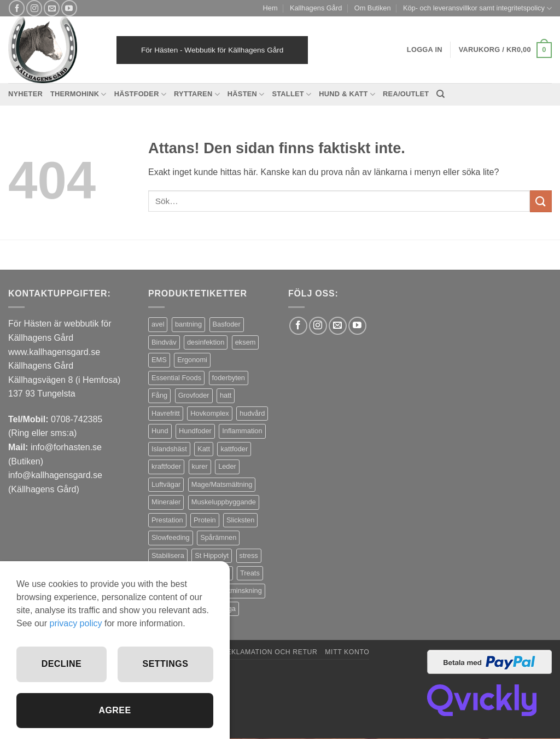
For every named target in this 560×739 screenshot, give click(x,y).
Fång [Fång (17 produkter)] (159, 395)
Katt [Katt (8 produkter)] (204, 449)
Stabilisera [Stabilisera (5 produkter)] (168, 555)
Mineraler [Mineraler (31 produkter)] (166, 502)
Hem (270, 8)
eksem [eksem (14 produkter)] (246, 342)
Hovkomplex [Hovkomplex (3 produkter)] (209, 413)
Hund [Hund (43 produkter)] (160, 431)
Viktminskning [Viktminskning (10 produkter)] (240, 590)
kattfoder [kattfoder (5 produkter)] (234, 449)
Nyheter (25, 94)
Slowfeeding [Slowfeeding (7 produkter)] (171, 537)
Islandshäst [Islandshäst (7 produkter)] (169, 449)
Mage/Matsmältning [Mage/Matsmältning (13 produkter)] (222, 484)
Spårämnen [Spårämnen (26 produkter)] (218, 537)
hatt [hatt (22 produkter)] (226, 395)
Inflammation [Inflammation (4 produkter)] (242, 431)
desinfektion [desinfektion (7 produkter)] (206, 342)
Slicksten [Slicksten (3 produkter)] (240, 520)
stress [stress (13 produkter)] (249, 555)
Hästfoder (140, 94)
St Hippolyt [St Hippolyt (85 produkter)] (212, 555)
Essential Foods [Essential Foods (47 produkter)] (176, 378)
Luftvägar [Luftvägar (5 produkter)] (166, 484)
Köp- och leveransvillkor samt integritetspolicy (477, 8)
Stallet (291, 94)
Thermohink (78, 94)
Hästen (246, 94)
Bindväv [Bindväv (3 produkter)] (164, 342)
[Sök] (441, 94)
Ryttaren (197, 94)
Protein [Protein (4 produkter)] (205, 520)
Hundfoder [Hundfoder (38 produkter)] (195, 431)
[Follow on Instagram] (34, 8)
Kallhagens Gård (316, 8)
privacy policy (75, 623)
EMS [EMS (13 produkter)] (159, 360)
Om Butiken (373, 8)
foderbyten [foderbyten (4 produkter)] (229, 378)
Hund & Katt (347, 94)
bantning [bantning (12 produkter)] (188, 324)
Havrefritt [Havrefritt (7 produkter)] (166, 413)
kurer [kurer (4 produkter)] (200, 466)
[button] (505, 50)
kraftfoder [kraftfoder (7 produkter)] (166, 466)
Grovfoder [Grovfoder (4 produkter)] (194, 395)
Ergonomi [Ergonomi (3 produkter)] (192, 360)
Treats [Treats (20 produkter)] (250, 573)
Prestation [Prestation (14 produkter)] (167, 520)
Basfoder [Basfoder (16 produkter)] (227, 324)
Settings (166, 664)
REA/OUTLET (406, 94)
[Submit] (541, 201)
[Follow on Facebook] (17, 8)
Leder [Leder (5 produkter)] (227, 466)
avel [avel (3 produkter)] (158, 324)
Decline (62, 664)
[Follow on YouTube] (69, 8)
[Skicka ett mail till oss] (52, 8)
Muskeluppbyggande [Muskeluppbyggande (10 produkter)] (224, 502)
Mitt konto (347, 652)
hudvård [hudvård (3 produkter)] (252, 413)
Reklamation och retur (270, 652)
